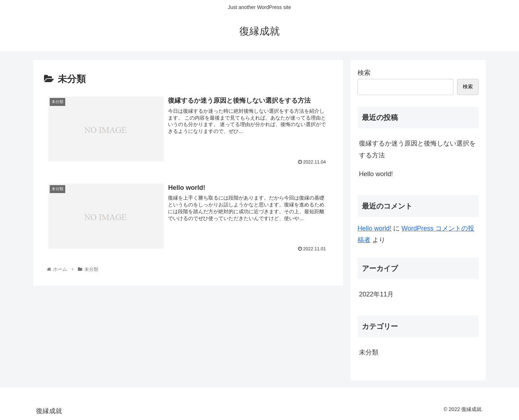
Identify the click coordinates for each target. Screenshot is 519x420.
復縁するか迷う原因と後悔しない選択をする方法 (417, 149)
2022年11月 (376, 294)
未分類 (369, 352)
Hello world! (376, 174)
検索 (364, 73)
